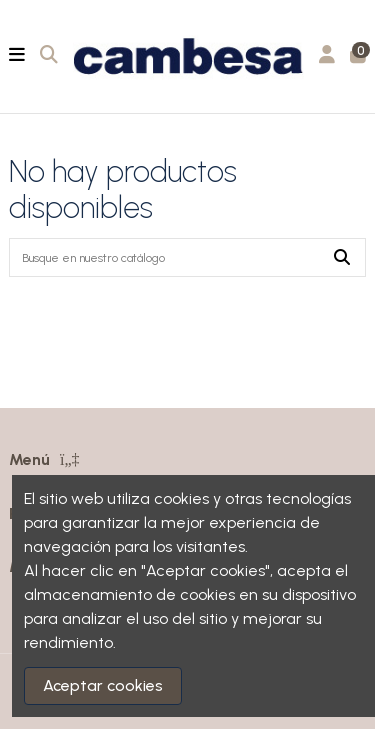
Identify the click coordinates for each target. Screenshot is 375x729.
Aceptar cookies (103, 685)
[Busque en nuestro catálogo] (342, 257)
